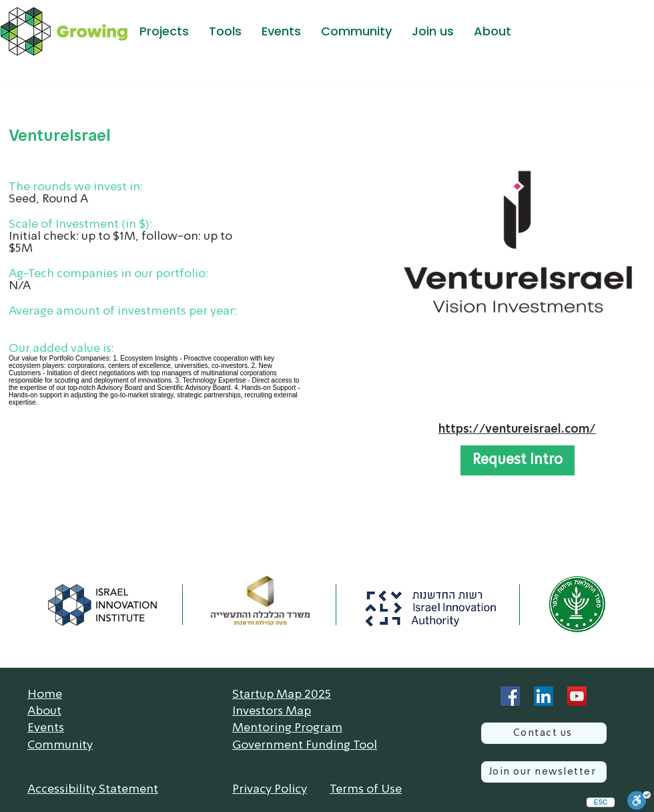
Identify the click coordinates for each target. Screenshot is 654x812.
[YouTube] (577, 696)
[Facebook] (510, 696)
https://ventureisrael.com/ (517, 429)
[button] (164, 31)
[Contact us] (544, 733)
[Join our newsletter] (544, 772)
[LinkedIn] (544, 696)
